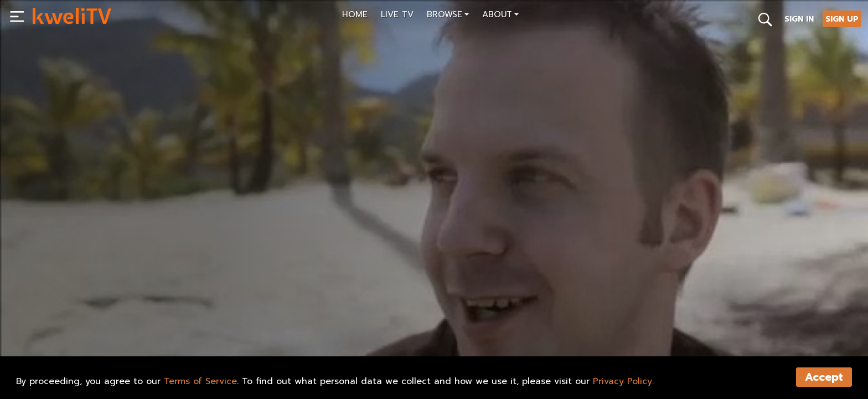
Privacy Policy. (623, 381)
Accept (824, 377)
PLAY (54, 339)
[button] (448, 16)
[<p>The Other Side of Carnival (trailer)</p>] (233, 314)
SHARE (101, 339)
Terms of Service (200, 381)
